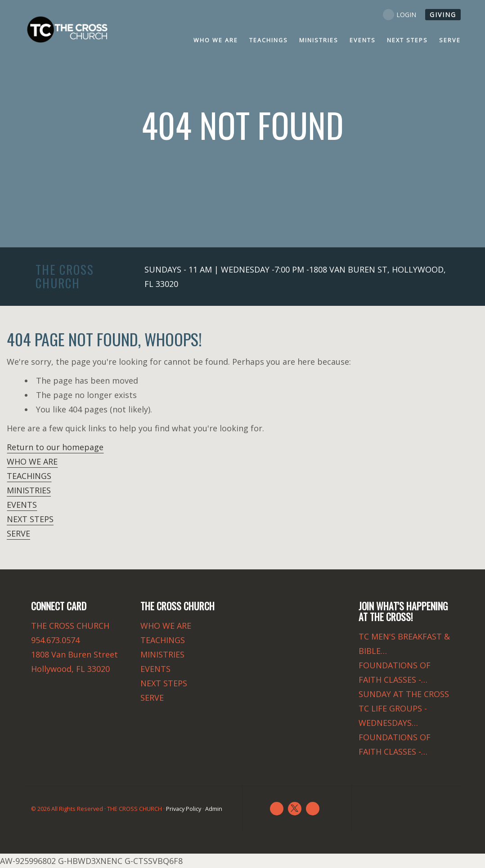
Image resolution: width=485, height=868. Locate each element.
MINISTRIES (29, 490)
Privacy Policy (184, 809)
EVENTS (22, 505)
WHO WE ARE (32, 461)
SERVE (18, 533)
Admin (214, 809)
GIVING (443, 15)
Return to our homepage (55, 447)
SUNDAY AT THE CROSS (404, 694)
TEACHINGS (29, 476)
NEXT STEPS (30, 519)
